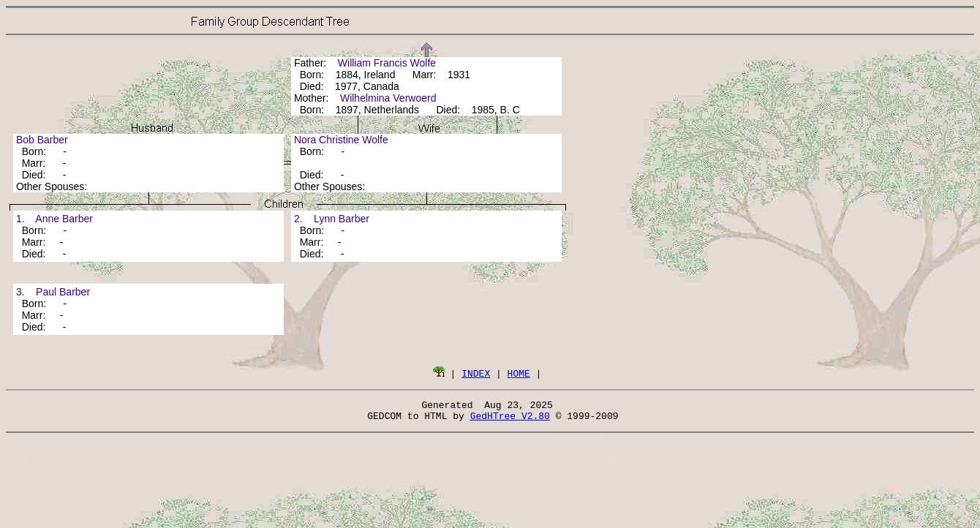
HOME (519, 373)
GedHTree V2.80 (510, 420)
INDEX (476, 373)
